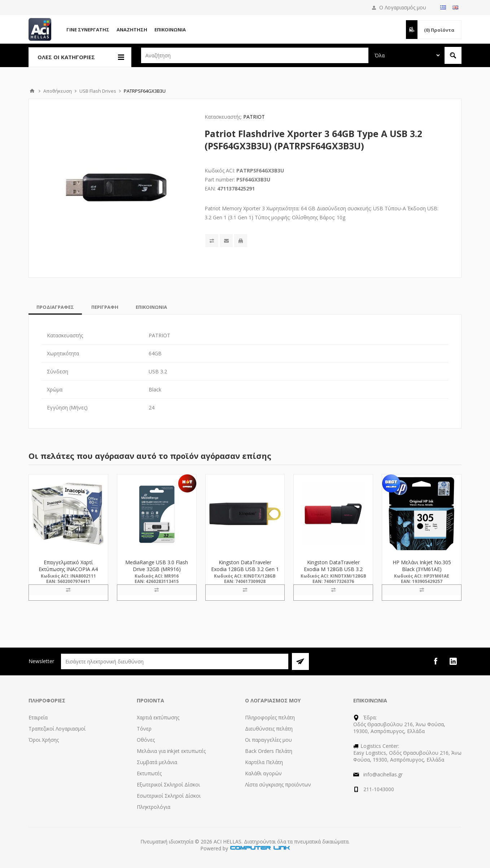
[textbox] (255, 55)
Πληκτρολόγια (154, 807)
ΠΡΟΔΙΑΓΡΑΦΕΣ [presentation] (55, 307)
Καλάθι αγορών (263, 773)
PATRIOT (254, 117)
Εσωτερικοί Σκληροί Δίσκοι (169, 796)
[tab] (55, 307)
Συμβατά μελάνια (157, 762)
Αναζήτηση (132, 30)
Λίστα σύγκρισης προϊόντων (278, 784)
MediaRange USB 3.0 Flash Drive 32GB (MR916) (157, 566)
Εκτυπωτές (149, 773)
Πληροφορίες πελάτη (270, 717)
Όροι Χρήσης (44, 740)
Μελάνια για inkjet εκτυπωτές (171, 751)
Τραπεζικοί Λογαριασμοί (57, 729)
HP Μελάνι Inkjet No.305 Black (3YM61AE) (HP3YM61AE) (422, 569)
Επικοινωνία (170, 30)
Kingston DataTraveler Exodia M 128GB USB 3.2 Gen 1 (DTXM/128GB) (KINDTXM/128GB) (333, 573)
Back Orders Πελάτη (269, 751)
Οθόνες (146, 740)
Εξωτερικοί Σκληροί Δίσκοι (168, 784)
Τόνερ (144, 729)
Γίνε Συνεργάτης (88, 30)
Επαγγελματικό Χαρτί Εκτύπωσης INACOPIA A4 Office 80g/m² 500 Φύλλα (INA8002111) (68, 573)
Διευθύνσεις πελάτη (269, 729)
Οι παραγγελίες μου (268, 740)
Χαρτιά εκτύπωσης (158, 717)
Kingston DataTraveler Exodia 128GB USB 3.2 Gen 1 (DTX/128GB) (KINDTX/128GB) (245, 573)
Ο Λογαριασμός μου (403, 7)
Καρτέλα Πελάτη (264, 762)
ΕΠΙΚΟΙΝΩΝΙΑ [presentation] (151, 307)
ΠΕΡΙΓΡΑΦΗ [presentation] (105, 307)
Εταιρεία (38, 717)
